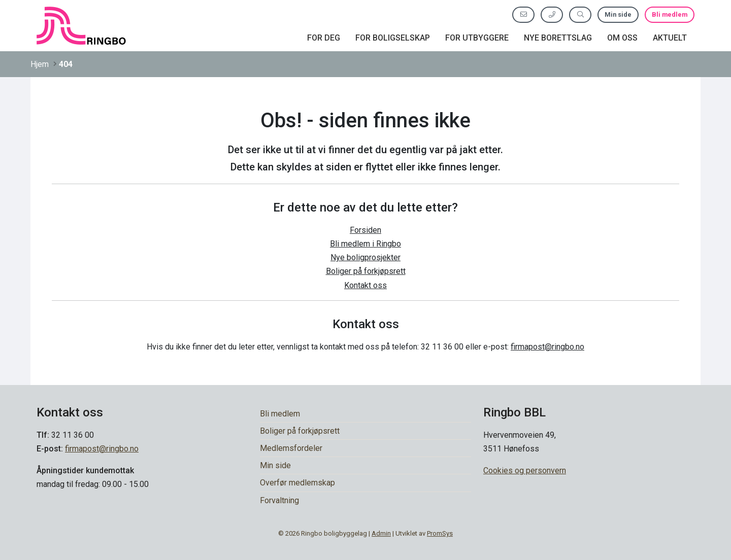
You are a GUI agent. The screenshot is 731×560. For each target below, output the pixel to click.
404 (66, 64)
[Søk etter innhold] (580, 14)
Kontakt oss (365, 285)
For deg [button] (324, 38)
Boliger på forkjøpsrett (366, 271)
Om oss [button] (622, 38)
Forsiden (365, 230)
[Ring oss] (552, 14)
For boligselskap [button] (393, 38)
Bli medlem (670, 14)
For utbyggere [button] (477, 38)
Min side (618, 14)
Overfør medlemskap (297, 483)
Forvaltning (279, 500)
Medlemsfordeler (291, 448)
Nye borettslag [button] (558, 38)
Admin (381, 533)
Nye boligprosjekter (365, 257)
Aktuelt (670, 38)
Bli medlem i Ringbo (365, 244)
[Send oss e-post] (523, 14)
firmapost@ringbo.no (547, 347)
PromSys (440, 533)
